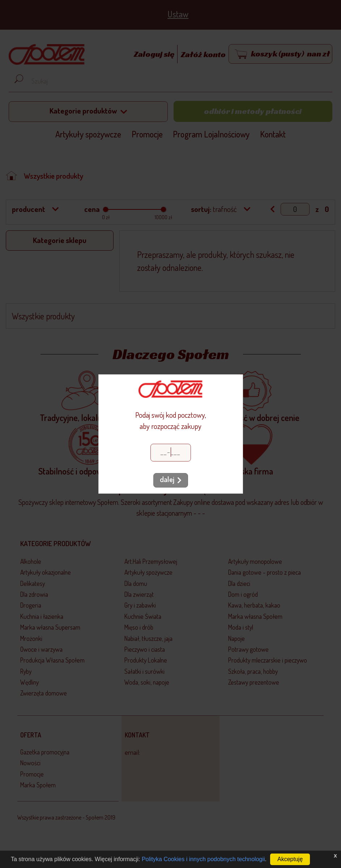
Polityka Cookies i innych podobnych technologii (203, 859)
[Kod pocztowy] (171, 453)
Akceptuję (290, 859)
